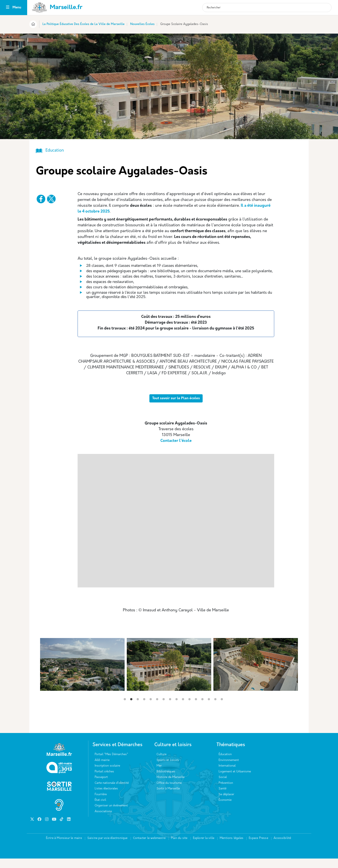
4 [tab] (144, 709)
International (227, 775)
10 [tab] (183, 709)
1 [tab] (125, 709)
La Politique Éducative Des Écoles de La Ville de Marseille (84, 24)
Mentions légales (232, 848)
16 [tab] (222, 709)
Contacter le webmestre (149, 848)
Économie (225, 810)
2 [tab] (131, 709)
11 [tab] (189, 709)
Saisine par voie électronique (107, 848)
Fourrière (101, 804)
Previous (40, 720)
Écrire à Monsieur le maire (64, 848)
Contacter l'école (176, 450)
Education (55, 151)
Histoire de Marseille (171, 787)
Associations (103, 821)
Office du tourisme (169, 793)
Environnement (229, 770)
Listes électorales (106, 798)
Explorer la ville (204, 848)
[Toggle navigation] (8, 8)
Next (298, 720)
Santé (222, 798)
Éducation (225, 764)
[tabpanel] (169, 674)
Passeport (101, 787)
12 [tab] (196, 709)
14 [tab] (209, 709)
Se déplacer (226, 804)
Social (223, 787)
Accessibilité (282, 848)
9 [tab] (177, 709)
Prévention (226, 793)
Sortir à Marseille (168, 798)
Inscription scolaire (107, 775)
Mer (159, 775)
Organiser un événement (111, 815)
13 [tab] (202, 709)
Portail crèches (104, 781)
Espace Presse (258, 848)
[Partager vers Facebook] (41, 199)
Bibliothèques (166, 781)
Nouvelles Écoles (142, 24)
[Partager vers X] (51, 199)
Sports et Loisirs (168, 770)
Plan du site (179, 848)
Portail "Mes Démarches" (111, 764)
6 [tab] (157, 709)
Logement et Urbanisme (235, 781)
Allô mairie (102, 770)
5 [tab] (151, 709)
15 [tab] (215, 709)
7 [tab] (164, 709)
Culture (161, 764)
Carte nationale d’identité (112, 793)
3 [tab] (138, 709)
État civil (100, 810)
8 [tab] (170, 709)
